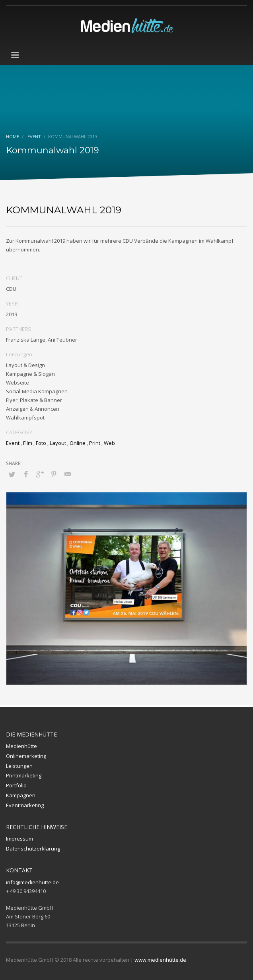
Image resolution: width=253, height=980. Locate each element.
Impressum (19, 839)
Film (28, 443)
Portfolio (16, 785)
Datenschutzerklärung (33, 849)
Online (78, 443)
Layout (58, 443)
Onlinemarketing (26, 756)
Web (109, 443)
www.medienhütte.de (160, 960)
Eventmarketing (25, 805)
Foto (41, 443)
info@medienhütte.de (32, 882)
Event (13, 443)
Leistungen (19, 766)
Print (95, 443)
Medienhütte (21, 746)
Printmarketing (24, 775)
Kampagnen (21, 795)
